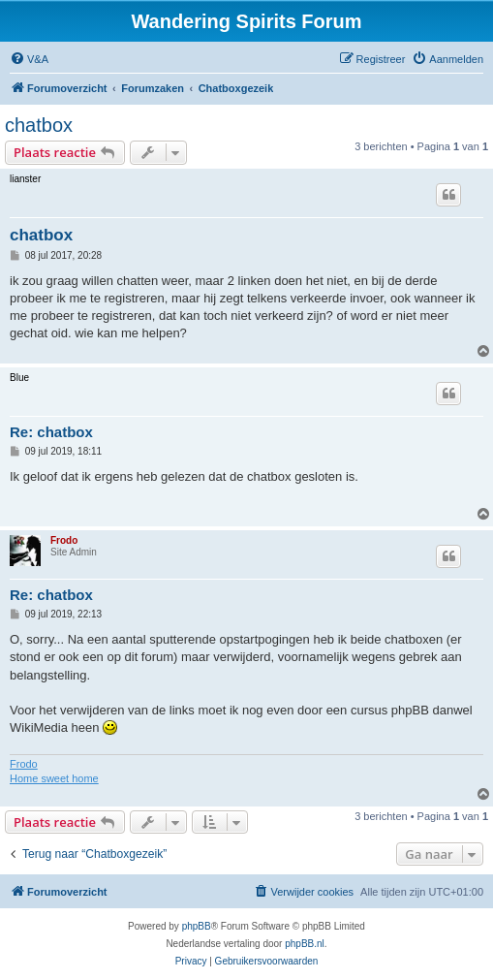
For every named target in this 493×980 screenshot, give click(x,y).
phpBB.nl (305, 944)
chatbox (39, 125)
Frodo (64, 540)
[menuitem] (29, 59)
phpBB (197, 926)
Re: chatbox (51, 432)
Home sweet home (54, 778)
